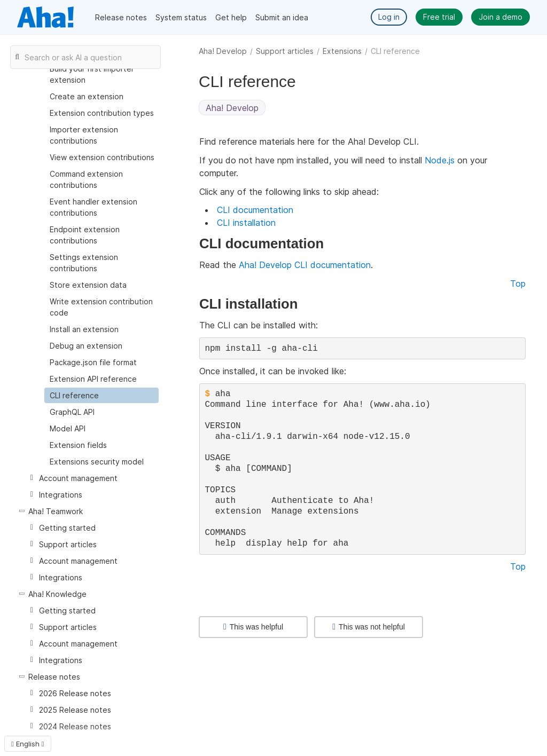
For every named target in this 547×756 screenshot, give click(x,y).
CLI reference (74, 395)
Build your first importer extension (92, 74)
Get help (231, 17)
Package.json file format (93, 362)
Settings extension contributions (84, 263)
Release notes (121, 17)
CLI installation (246, 223)
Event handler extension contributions (93, 207)
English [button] (28, 744)
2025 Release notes (75, 710)
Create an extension (87, 96)
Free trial (439, 17)
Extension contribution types (102, 113)
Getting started (67, 528)
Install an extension (84, 329)
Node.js (440, 160)
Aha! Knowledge (57, 594)
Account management (78, 478)
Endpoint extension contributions (85, 235)
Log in (389, 17)
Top (518, 283)
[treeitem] (101, 395)
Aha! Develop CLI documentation (305, 265)
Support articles (285, 51)
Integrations (61, 495)
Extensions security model (97, 462)
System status (181, 17)
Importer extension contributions (84, 135)
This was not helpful (369, 627)
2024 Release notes (75, 726)
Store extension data (88, 285)
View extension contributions (102, 157)
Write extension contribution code (101, 307)
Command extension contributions (86, 179)
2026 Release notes (75, 693)
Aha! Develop (223, 51)
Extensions (342, 51)
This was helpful (253, 627)
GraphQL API (72, 412)
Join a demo (501, 17)
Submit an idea (282, 17)
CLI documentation (255, 210)
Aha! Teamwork (56, 511)
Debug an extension (86, 346)
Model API (68, 428)
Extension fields (78, 445)
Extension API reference (93, 379)
